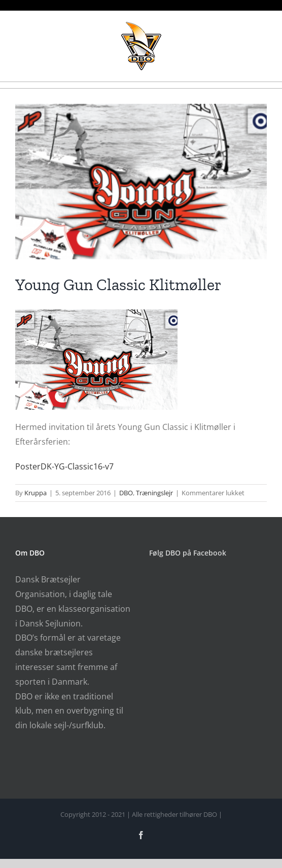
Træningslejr (154, 493)
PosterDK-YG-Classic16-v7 (64, 466)
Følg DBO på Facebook (188, 553)
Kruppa (36, 493)
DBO (126, 493)
